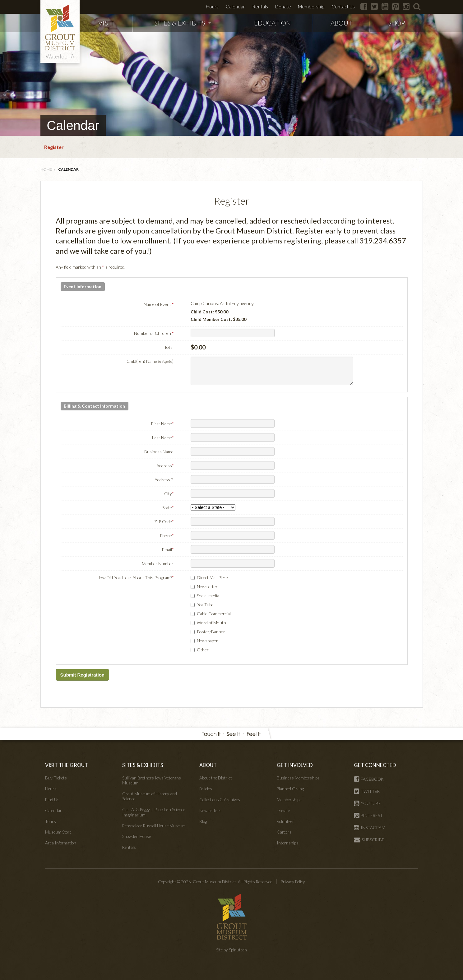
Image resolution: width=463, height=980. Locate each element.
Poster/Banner (211, 632)
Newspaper (207, 641)
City (169, 494)
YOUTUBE (367, 803)
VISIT (106, 23)
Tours (51, 821)
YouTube (205, 605)
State (168, 508)
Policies (206, 789)
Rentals (260, 7)
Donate (283, 7)
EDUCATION (272, 23)
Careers (284, 832)
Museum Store (58, 832)
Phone (167, 536)
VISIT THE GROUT (67, 765)
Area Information (61, 843)
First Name (162, 424)
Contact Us (343, 7)
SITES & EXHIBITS (183, 23)
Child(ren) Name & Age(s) (150, 361)
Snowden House (137, 836)
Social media (208, 596)
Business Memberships (298, 778)
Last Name (163, 438)
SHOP (397, 23)
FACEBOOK (369, 779)
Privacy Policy (293, 882)
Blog (203, 821)
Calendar (235, 7)
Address (165, 466)
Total (169, 347)
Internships (288, 843)
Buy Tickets (56, 778)
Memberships (289, 800)
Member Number (158, 564)
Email (168, 550)
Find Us (52, 800)
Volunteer (285, 821)
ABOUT (341, 23)
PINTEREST (368, 816)
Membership (311, 7)
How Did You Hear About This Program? (135, 578)
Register (54, 147)
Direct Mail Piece (212, 578)
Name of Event (159, 304)
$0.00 (198, 347)
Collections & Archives (220, 800)
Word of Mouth (211, 623)
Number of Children (154, 333)
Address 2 (164, 480)
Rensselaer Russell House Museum (154, 826)
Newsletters (210, 811)
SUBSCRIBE (369, 840)
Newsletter (207, 587)
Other (203, 650)
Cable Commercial (214, 614)
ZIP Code (164, 522)
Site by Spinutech (231, 950)
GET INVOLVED (295, 765)
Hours (212, 7)
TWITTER (367, 791)
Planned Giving (290, 789)
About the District (216, 778)
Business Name (159, 452)
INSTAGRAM (370, 828)
